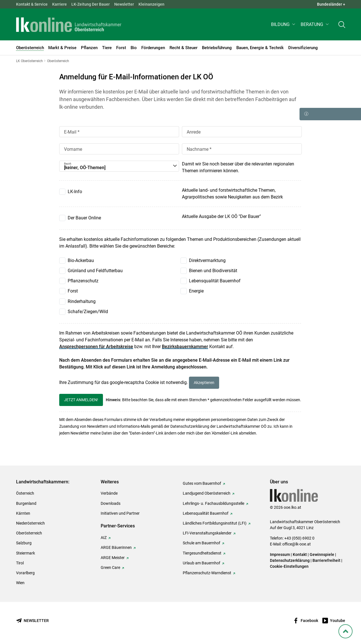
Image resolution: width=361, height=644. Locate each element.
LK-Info (75, 192)
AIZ (104, 538)
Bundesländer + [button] (331, 4)
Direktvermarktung (207, 260)
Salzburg (24, 543)
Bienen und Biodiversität (213, 271)
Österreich (25, 493)
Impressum (280, 555)
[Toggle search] (342, 24)
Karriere (60, 4)
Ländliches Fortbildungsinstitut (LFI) (215, 523)
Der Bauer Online (84, 218)
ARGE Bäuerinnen (116, 547)
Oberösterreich (29, 533)
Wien (20, 583)
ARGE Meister (113, 558)
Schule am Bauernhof (202, 543)
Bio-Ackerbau (81, 260)
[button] (284, 24)
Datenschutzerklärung (290, 560)
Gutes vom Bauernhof (202, 483)
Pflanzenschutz (83, 281)
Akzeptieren (204, 383)
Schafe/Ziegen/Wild (88, 312)
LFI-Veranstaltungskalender (207, 533)
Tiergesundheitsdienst (202, 553)
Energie (196, 291)
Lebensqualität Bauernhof (215, 281)
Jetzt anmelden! (81, 400)
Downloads (111, 503)
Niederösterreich (30, 523)
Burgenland (26, 503)
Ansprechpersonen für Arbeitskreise (96, 347)
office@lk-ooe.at (297, 544)
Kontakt (300, 555)
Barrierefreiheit (326, 560)
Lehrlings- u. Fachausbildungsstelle (213, 503)
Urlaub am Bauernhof (202, 563)
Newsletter (124, 4)
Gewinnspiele (322, 555)
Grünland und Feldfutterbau (95, 271)
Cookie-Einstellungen (289, 566)
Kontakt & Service (32, 4)
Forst (73, 291)
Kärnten (23, 513)
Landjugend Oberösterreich (207, 493)
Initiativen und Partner (120, 513)
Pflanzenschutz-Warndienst (207, 573)
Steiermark (26, 553)
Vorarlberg (25, 573)
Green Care (110, 567)
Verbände (109, 493)
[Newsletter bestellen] (32, 621)
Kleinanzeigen (151, 4)
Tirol (20, 563)
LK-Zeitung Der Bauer (91, 4)
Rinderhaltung (82, 301)
